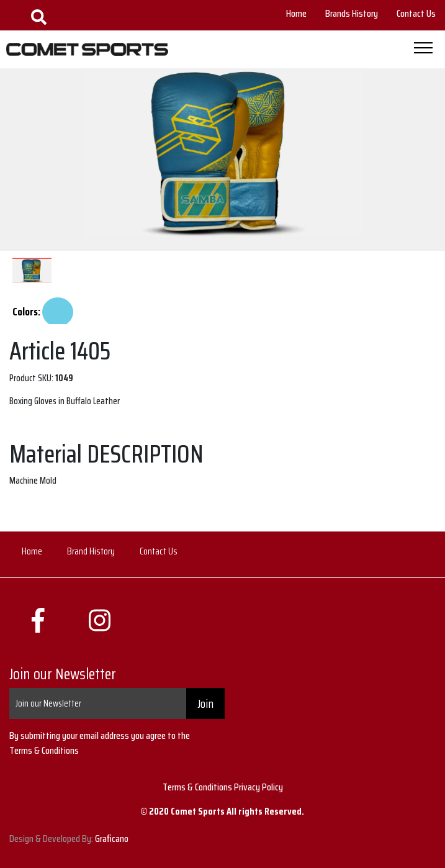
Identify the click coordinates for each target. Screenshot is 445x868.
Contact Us (416, 13)
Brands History (352, 13)
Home (296, 13)
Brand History (91, 551)
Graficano (112, 839)
